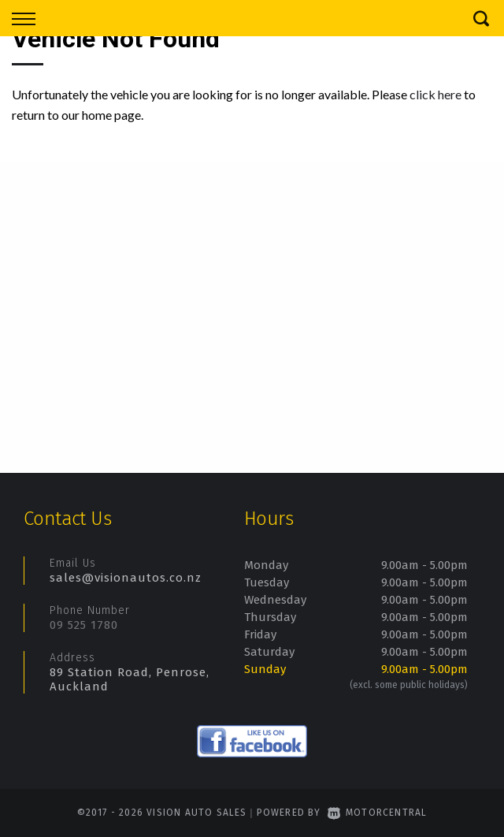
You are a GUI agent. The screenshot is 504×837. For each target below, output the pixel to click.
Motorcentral (378, 813)
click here (435, 94)
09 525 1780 (84, 625)
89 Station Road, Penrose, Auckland (130, 679)
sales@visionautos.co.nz (126, 578)
